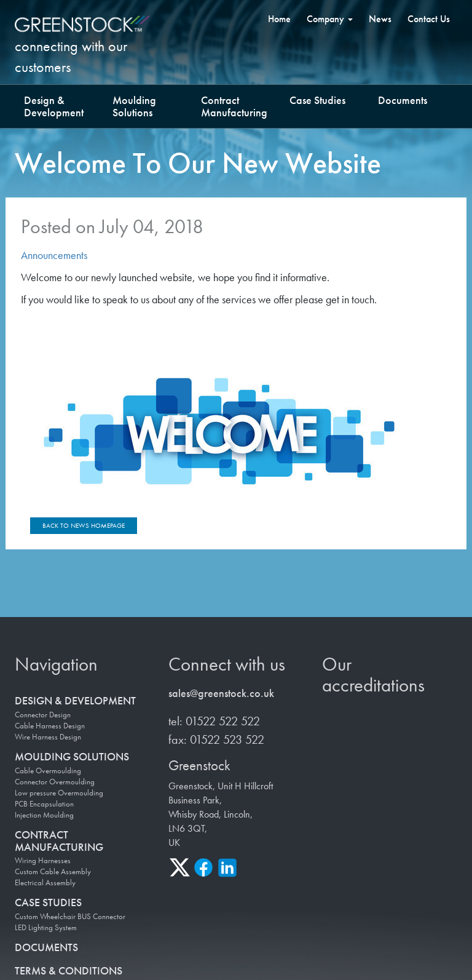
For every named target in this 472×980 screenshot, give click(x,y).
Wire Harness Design (48, 737)
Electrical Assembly (45, 883)
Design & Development (54, 106)
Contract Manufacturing (234, 106)
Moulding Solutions (134, 106)
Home (279, 19)
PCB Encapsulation (44, 804)
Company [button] (330, 19)
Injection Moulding (44, 815)
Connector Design (43, 715)
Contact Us (429, 19)
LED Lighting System (46, 928)
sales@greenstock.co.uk (221, 694)
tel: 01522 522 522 (214, 721)
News (380, 19)
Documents (403, 100)
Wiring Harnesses (43, 861)
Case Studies (317, 100)
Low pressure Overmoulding (59, 793)
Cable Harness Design (50, 726)
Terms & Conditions (69, 970)
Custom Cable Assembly (53, 872)
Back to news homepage (84, 525)
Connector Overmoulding (55, 782)
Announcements (54, 255)
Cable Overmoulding (48, 771)
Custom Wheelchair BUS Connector (70, 917)
